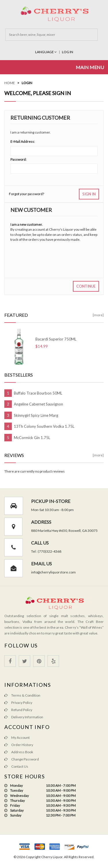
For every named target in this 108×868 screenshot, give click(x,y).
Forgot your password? (26, 194)
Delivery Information (24, 717)
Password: (18, 159)
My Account (17, 737)
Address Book (19, 752)
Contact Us (16, 766)
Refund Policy (18, 710)
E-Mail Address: (23, 141)
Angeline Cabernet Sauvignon (38, 404)
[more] (98, 315)
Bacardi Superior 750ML (56, 339)
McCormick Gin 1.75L (32, 438)
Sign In (89, 194)
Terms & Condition (22, 695)
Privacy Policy (18, 703)
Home (10, 83)
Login (27, 83)
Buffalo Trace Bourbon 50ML (38, 393)
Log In (68, 52)
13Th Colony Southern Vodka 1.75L (44, 426)
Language (46, 52)
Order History (19, 745)
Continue (86, 286)
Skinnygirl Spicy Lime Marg (36, 415)
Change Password (22, 759)
